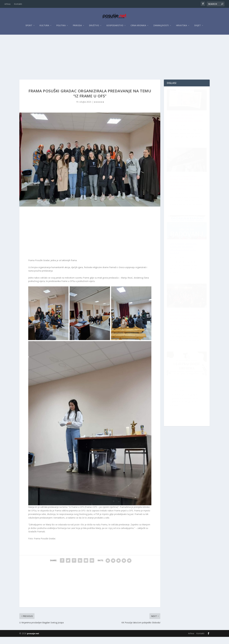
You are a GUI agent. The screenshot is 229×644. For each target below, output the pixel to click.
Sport (29, 27)
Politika (61, 27)
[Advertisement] (114, 58)
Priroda (77, 27)
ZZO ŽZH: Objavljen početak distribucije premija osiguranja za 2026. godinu (183, 129)
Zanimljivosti (161, 27)
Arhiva (7, 4)
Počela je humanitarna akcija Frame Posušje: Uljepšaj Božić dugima (184, 258)
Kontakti (18, 4)
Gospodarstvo (115, 27)
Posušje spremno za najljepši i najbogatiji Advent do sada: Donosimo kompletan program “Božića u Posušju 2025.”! (185, 396)
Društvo (94, 27)
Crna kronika (138, 27)
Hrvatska (181, 27)
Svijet (197, 27)
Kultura (44, 27)
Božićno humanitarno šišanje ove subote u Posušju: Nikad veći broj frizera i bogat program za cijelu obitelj (187, 325)
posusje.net (33, 641)
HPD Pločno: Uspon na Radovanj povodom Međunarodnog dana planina (183, 192)
